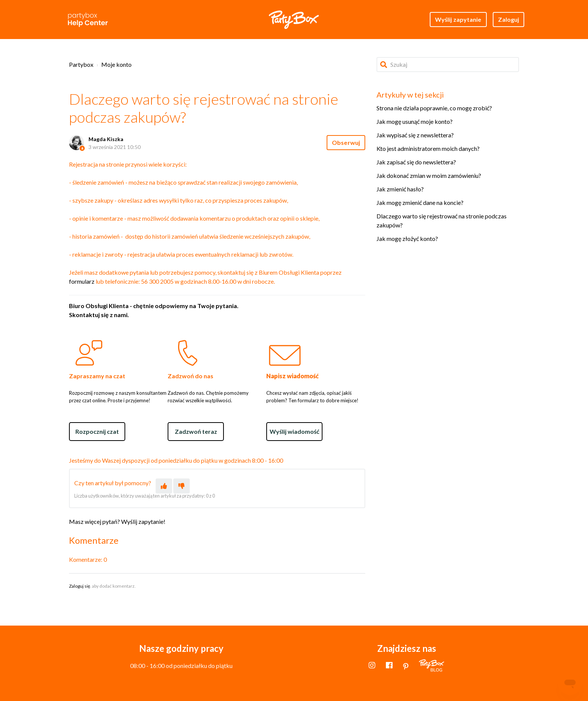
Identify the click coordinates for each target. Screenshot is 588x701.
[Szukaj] (448, 65)
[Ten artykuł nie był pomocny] (181, 486)
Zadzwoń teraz (196, 431)
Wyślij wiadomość (295, 431)
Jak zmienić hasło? (400, 189)
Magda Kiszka (106, 139)
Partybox (81, 64)
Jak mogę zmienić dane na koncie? (420, 202)
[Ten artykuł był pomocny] (164, 486)
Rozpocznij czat (97, 431)
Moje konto (116, 64)
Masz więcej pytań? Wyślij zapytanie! (117, 521)
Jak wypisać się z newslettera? (415, 135)
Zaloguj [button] (509, 19)
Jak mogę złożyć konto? (407, 238)
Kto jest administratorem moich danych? (428, 148)
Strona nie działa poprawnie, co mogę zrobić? (434, 108)
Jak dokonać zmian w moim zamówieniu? (429, 175)
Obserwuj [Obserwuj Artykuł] (346, 142)
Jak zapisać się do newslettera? (416, 162)
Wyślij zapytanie (458, 19)
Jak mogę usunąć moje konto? (415, 121)
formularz (82, 281)
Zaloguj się (79, 586)
